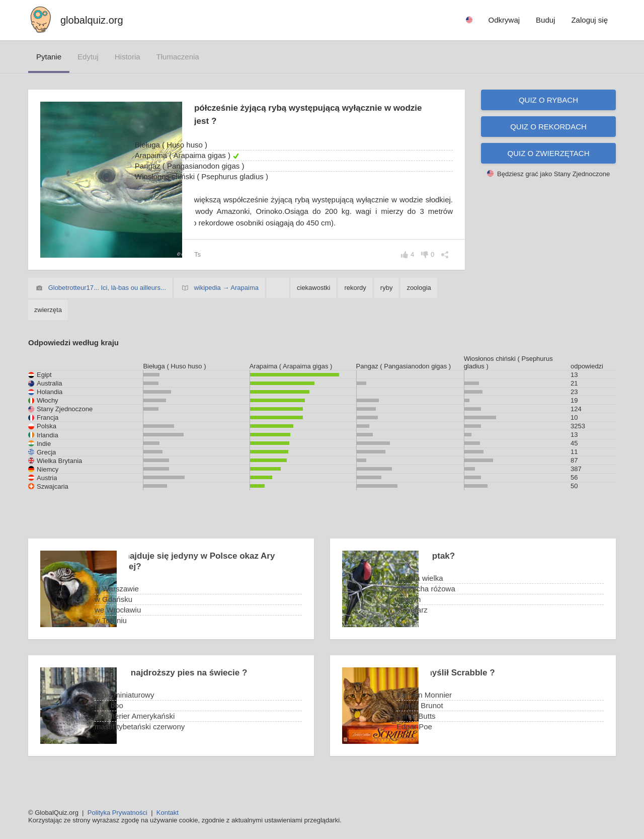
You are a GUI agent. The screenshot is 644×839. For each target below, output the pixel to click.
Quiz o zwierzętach (548, 153)
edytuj (88, 57)
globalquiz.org (92, 20)
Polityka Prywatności (117, 813)
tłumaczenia (178, 57)
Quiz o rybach (548, 100)
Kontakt (168, 813)
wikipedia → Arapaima (226, 299)
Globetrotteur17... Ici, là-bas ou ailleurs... (107, 299)
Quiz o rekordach (548, 127)
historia (128, 57)
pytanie (49, 57)
